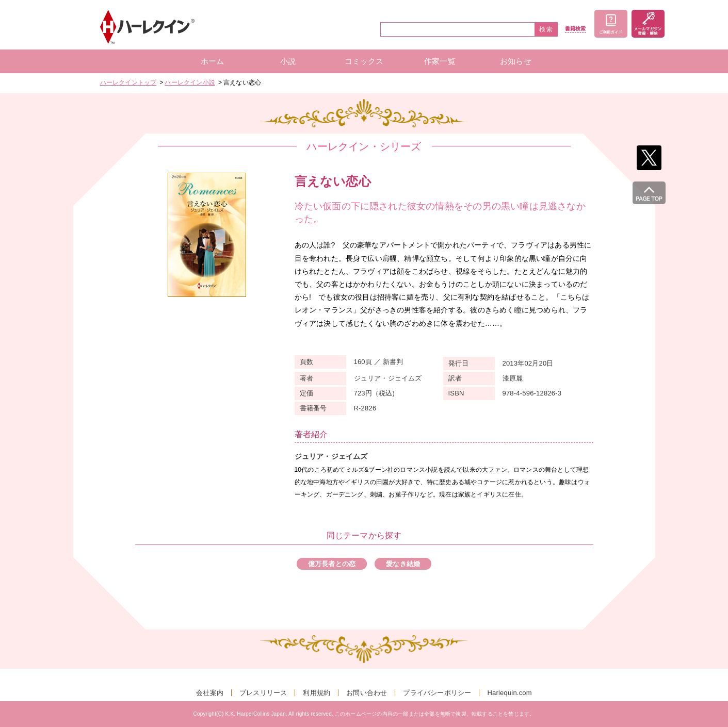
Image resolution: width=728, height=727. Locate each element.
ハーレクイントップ (128, 82)
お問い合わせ (367, 693)
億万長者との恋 (332, 564)
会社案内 (210, 693)
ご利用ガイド (611, 24)
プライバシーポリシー (437, 693)
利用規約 (317, 693)
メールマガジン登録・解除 (648, 24)
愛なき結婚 (403, 564)
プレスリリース (263, 693)
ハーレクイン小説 (190, 82)
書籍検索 (576, 29)
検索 (546, 29)
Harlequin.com (509, 693)
